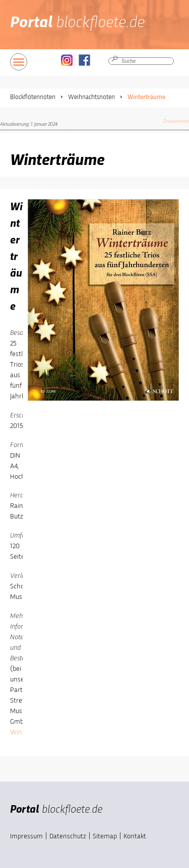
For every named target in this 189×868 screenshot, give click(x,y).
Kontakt (135, 836)
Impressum (26, 836)
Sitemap (105, 836)
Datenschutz (68, 836)
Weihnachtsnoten (91, 97)
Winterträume (146, 97)
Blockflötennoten (33, 97)
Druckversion (176, 121)
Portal (77, 23)
